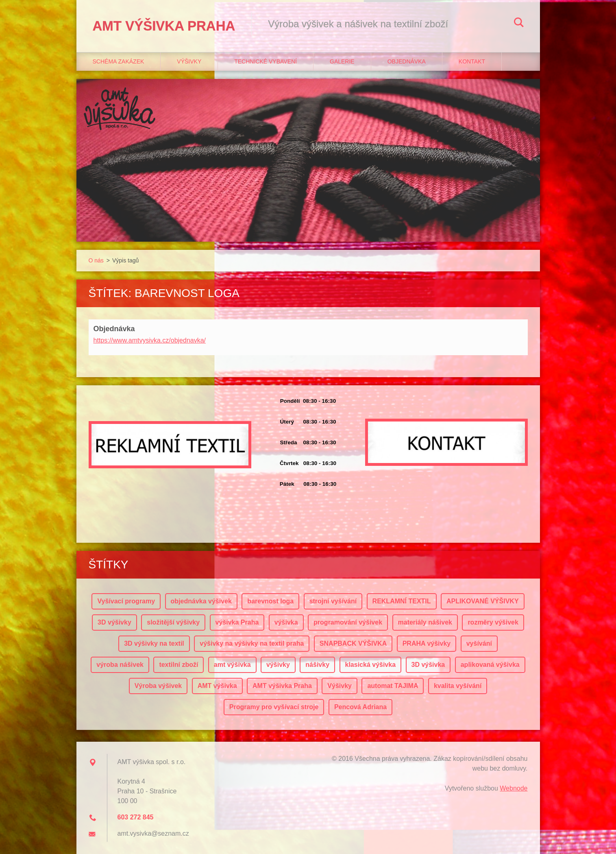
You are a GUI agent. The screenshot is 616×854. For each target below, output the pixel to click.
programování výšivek (348, 622)
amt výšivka (232, 665)
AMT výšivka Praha (282, 686)
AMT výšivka (217, 686)
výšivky (278, 665)
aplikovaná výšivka (490, 665)
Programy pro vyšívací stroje (274, 707)
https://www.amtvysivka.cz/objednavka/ (150, 340)
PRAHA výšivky (427, 643)
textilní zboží (178, 665)
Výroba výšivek (158, 686)
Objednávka (407, 61)
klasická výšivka (371, 665)
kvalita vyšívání (458, 686)
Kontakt (472, 61)
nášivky (317, 665)
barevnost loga (270, 601)
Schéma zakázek (119, 61)
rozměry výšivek (493, 622)
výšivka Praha (237, 622)
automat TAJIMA (393, 686)
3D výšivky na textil (154, 643)
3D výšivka (428, 665)
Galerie (342, 61)
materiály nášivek (425, 622)
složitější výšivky (173, 622)
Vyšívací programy (126, 601)
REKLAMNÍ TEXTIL (402, 601)
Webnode (514, 788)
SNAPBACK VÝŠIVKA (353, 643)
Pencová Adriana (360, 707)
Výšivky (189, 61)
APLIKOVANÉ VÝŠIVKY (483, 601)
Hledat (519, 24)
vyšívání (479, 643)
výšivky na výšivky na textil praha (252, 643)
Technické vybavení (266, 61)
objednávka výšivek (201, 601)
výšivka (286, 622)
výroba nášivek (120, 665)
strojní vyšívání (333, 601)
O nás (96, 260)
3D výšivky (114, 622)
